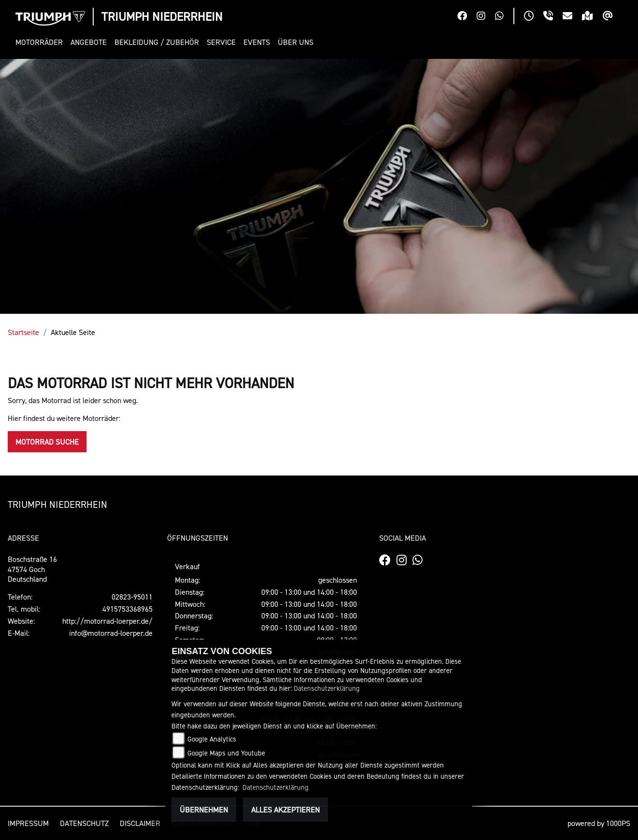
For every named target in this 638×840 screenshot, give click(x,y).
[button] (41, 42)
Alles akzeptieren (285, 810)
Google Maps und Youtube (226, 753)
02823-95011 (132, 597)
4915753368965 (128, 609)
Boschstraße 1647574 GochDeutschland (32, 569)
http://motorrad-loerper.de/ (107, 621)
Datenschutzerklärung (327, 688)
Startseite (23, 332)
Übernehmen (204, 810)
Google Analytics (212, 739)
